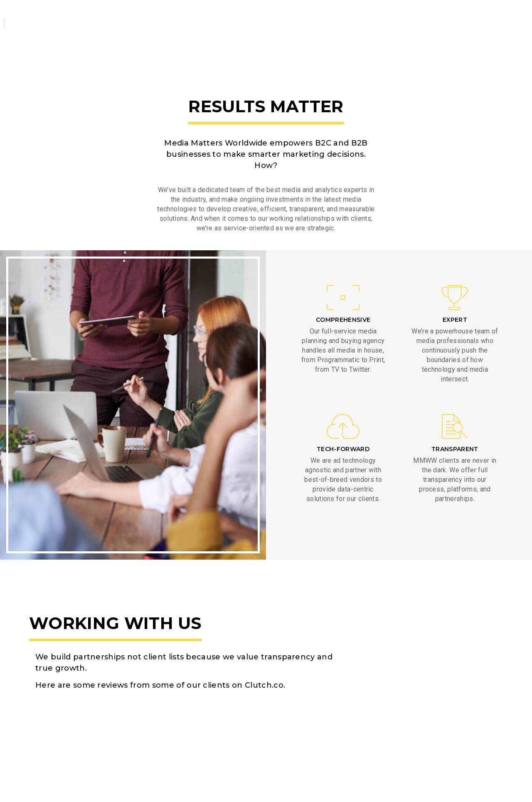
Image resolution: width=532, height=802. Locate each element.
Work (221, 16)
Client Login (482, 15)
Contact (305, 16)
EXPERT (455, 320)
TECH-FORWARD (343, 449)
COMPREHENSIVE (343, 320)
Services (175, 16)
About (129, 16)
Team (260, 16)
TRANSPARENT (455, 449)
